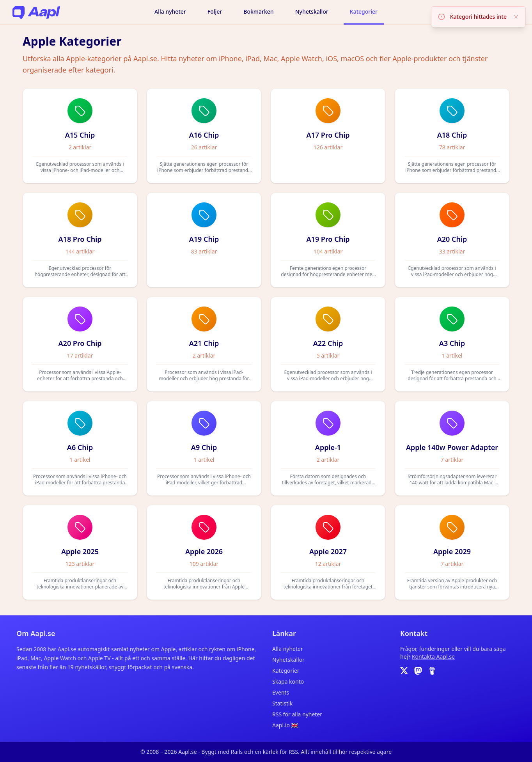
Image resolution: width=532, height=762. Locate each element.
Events (281, 692)
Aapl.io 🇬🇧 (285, 725)
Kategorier (364, 12)
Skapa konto (288, 681)
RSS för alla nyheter (297, 714)
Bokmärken (258, 12)
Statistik (282, 703)
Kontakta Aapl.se (433, 657)
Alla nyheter (170, 12)
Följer (215, 12)
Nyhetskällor (312, 12)
